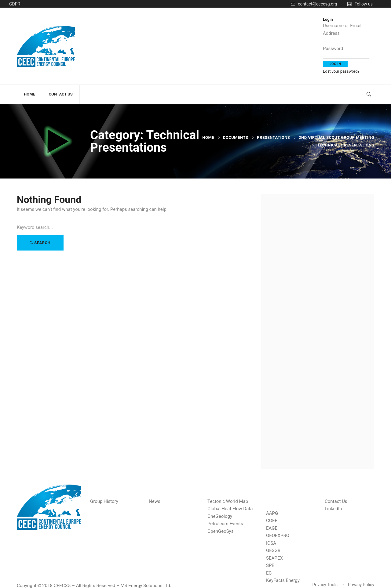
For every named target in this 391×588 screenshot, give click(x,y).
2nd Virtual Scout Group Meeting (336, 137)
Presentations (273, 137)
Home (208, 137)
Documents (236, 137)
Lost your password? (341, 71)
